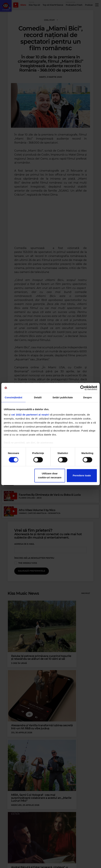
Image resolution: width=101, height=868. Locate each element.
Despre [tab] (87, 397)
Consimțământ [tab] (14, 397)
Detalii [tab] (38, 397)
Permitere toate (82, 476)
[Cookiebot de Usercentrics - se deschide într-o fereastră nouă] (83, 388)
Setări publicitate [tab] (63, 397)
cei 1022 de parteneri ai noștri (30, 415)
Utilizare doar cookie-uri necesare (50, 476)
